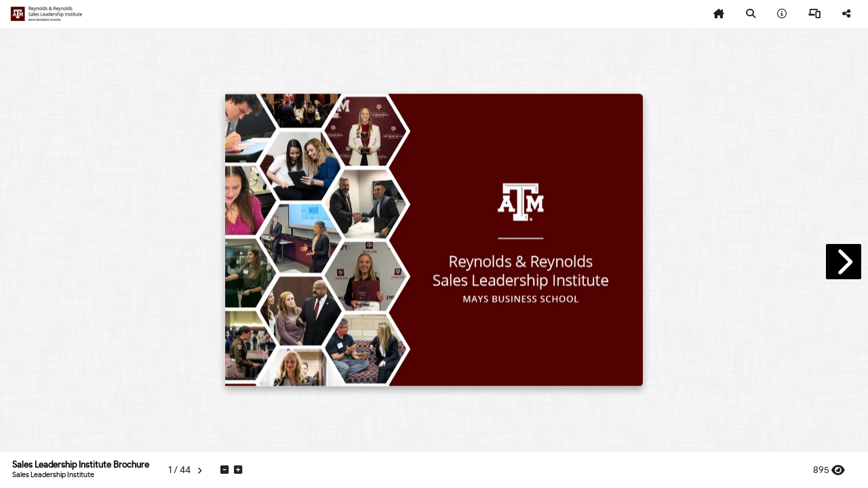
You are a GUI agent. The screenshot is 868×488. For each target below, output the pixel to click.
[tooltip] (719, 14)
